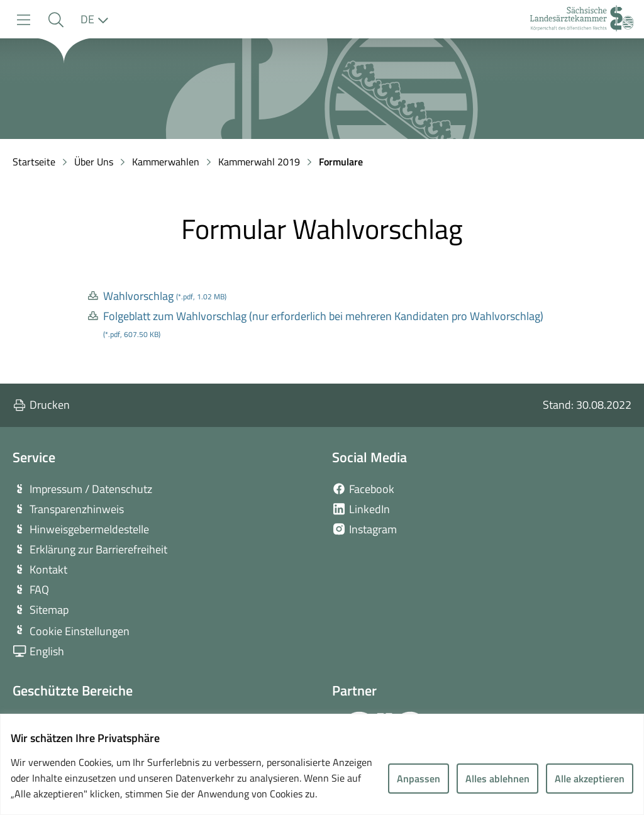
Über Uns (94, 162)
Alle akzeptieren (590, 779)
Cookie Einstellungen (80, 631)
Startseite (34, 162)
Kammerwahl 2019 (259, 162)
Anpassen (419, 779)
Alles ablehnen (497, 779)
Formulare (341, 162)
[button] (56, 20)
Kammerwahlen (166, 162)
